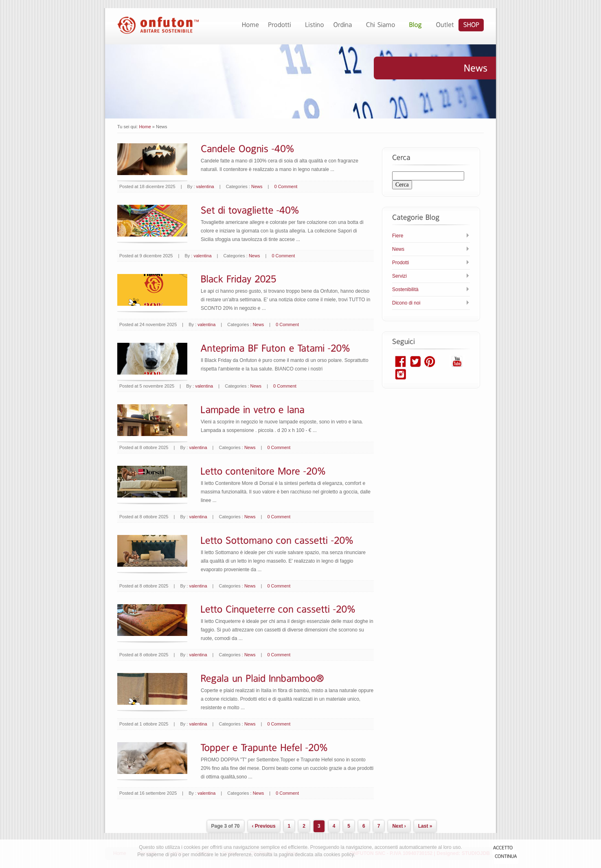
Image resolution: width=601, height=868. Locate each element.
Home (145, 127)
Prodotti (400, 263)
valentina (205, 186)
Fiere (398, 236)
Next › (399, 826)
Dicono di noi (406, 303)
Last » (425, 826)
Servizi (399, 276)
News (257, 186)
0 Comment (286, 186)
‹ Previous (264, 826)
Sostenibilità (405, 289)
